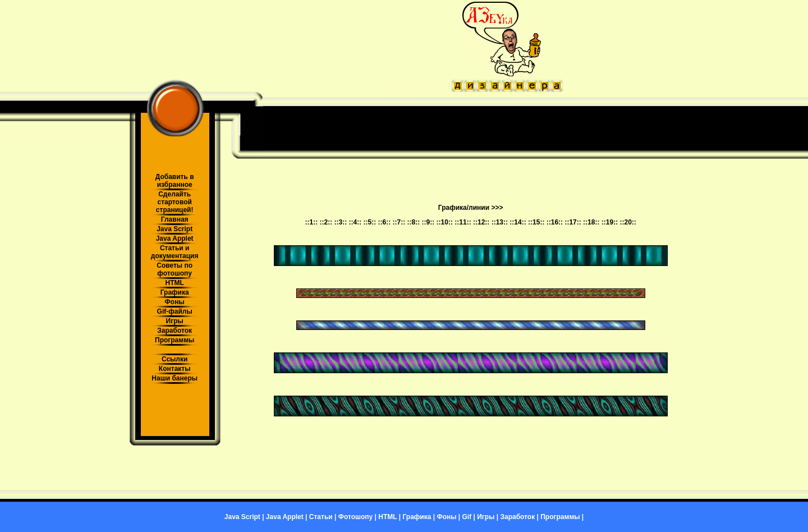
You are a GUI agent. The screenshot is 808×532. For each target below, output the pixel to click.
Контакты (175, 369)
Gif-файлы (175, 311)
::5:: (370, 222)
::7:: (399, 222)
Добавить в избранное (175, 181)
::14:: (518, 222)
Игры (175, 321)
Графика (175, 292)
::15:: (536, 222)
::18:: (591, 222)
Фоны (175, 302)
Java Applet (175, 239)
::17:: (573, 222)
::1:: (311, 222)
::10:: (445, 222)
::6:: (385, 222)
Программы (175, 340)
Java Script (175, 229)
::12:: (481, 222)
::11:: (463, 222)
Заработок (175, 331)
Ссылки (175, 359)
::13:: (500, 222)
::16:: (555, 222)
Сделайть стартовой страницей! (175, 202)
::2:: (326, 222)
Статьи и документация (175, 252)
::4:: (355, 222)
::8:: (414, 222)
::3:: (341, 222)
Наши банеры (175, 378)
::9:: (428, 222)
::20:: (628, 222)
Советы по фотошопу (175, 269)
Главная (175, 219)
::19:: (610, 222)
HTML (174, 283)
